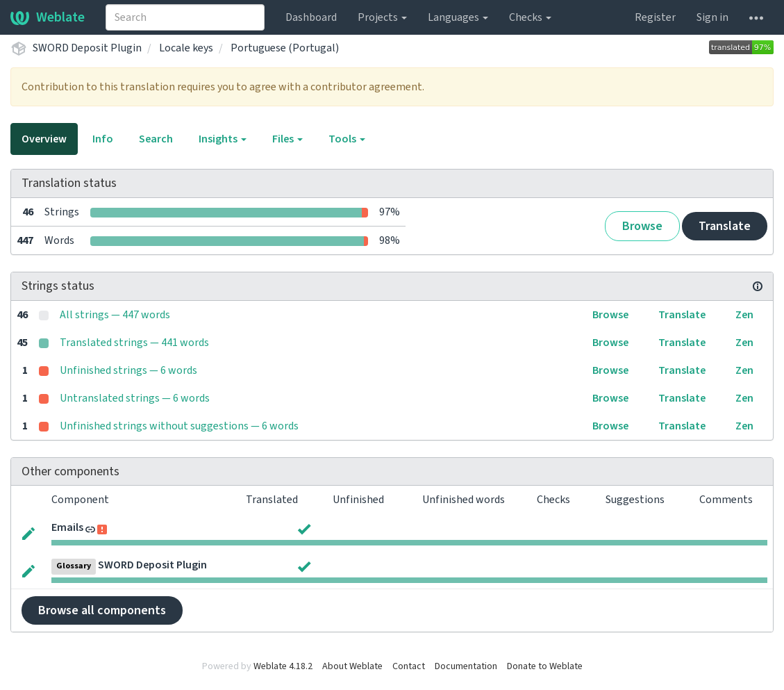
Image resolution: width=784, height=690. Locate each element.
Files (287, 139)
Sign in (712, 17)
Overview (44, 139)
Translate (725, 226)
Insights (223, 139)
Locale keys (186, 48)
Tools (347, 139)
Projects (382, 17)
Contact (409, 666)
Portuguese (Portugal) (285, 48)
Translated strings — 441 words (134, 343)
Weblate (48, 17)
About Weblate (352, 666)
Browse (642, 226)
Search (156, 139)
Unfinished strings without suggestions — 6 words (179, 426)
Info (103, 139)
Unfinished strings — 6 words (128, 370)
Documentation (466, 666)
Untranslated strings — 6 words (135, 398)
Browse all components (102, 610)
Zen (744, 315)
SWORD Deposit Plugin (87, 48)
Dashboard (311, 17)
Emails (67, 527)
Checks (530, 17)
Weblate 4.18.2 (283, 666)
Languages (458, 17)
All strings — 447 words (115, 315)
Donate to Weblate (545, 666)
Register (655, 17)
